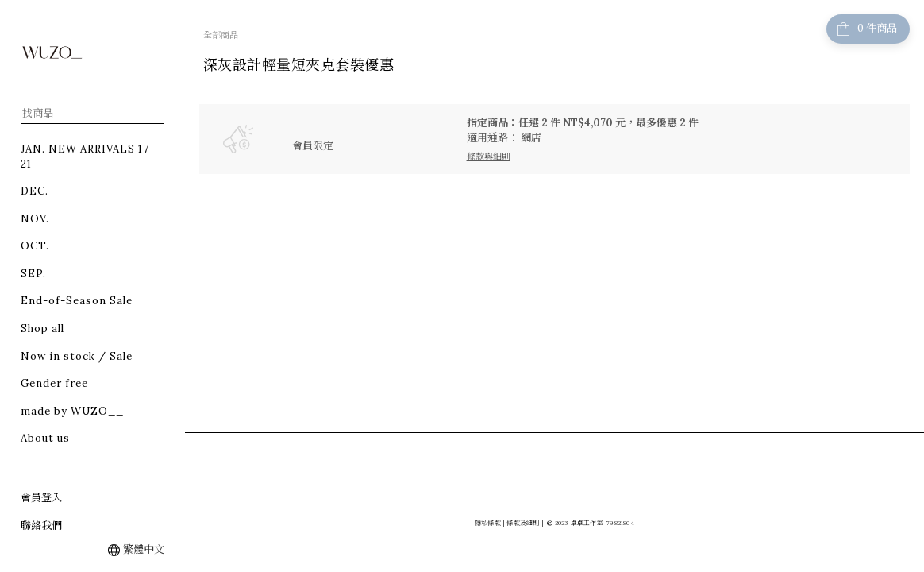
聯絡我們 (41, 526)
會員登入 (41, 498)
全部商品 (221, 35)
